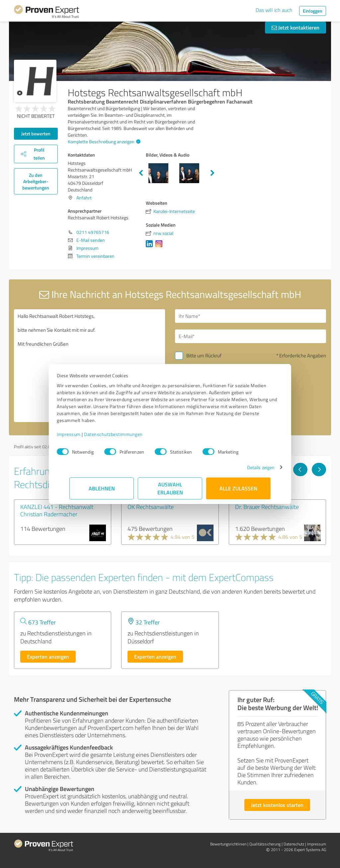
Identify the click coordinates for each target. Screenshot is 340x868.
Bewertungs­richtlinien (228, 844)
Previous (141, 173)
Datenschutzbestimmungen (126, 434)
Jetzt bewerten (36, 134)
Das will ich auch (274, 10)
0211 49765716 (93, 232)
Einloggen (313, 11)
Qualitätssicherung (265, 844)
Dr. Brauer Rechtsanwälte (267, 507)
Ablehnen (102, 488)
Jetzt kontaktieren (296, 27)
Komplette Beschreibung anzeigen (103, 142)
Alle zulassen (238, 488)
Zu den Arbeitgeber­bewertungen (36, 181)
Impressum (81, 434)
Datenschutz (294, 844)
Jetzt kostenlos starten (277, 805)
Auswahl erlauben (170, 488)
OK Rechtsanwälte (151, 507)
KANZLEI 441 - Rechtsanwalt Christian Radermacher (57, 510)
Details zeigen (248, 467)
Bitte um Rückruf (204, 356)
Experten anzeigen (48, 656)
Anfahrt (84, 198)
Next (212, 173)
